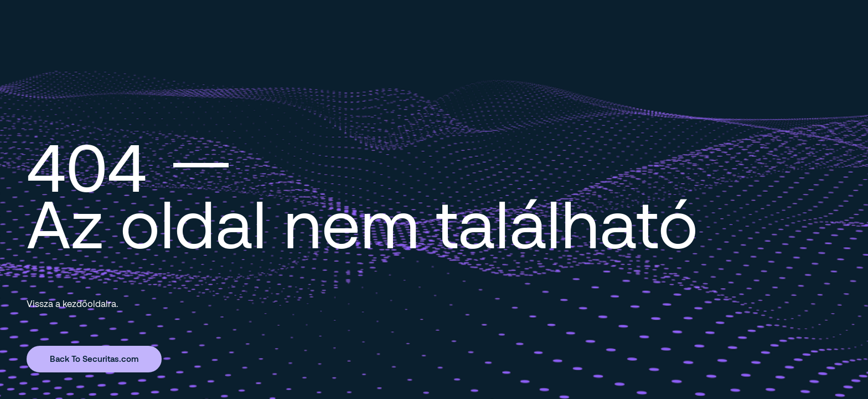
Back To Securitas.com (94, 359)
